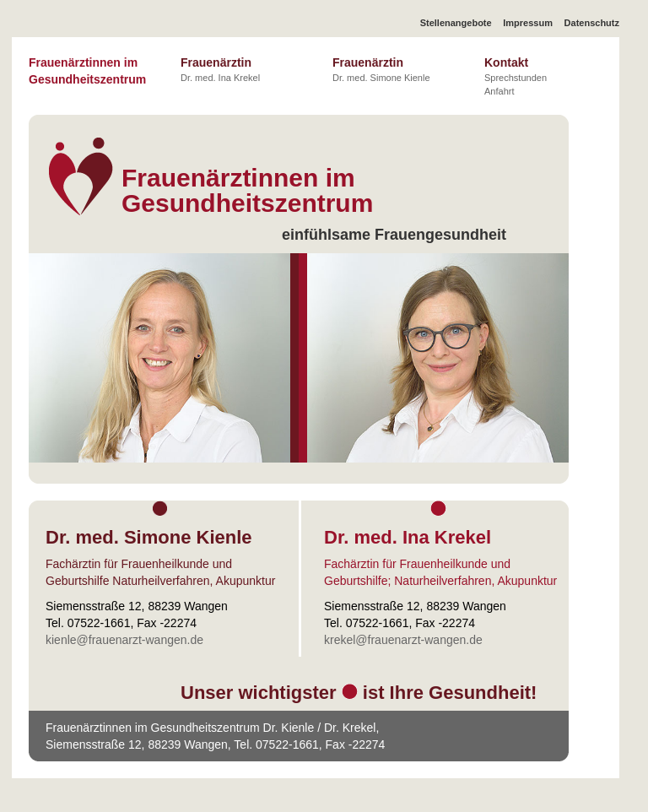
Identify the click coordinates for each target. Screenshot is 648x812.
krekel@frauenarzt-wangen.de (403, 640)
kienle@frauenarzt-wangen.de (124, 640)
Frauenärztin (220, 69)
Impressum (528, 23)
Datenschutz (592, 23)
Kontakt (516, 76)
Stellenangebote (456, 23)
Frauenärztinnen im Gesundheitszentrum (87, 71)
